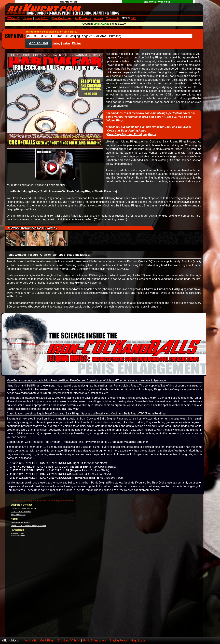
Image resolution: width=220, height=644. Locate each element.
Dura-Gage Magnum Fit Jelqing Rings (132, 137)
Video (66, 46)
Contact (113, 18)
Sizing (56, 46)
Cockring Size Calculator (21, 514)
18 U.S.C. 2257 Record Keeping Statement (29, 529)
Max (142, 18)
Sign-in (27, 18)
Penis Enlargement (95, 641)
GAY (133, 18)
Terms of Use (16, 525)
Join (42, 18)
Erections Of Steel (69, 641)
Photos (77, 46)
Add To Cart (39, 46)
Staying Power (119, 641)
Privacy (27, 525)
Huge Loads (138, 641)
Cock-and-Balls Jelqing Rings (127, 134)
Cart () (14, 18)
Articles (99, 18)
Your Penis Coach (18, 518)
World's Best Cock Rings (39, 641)
